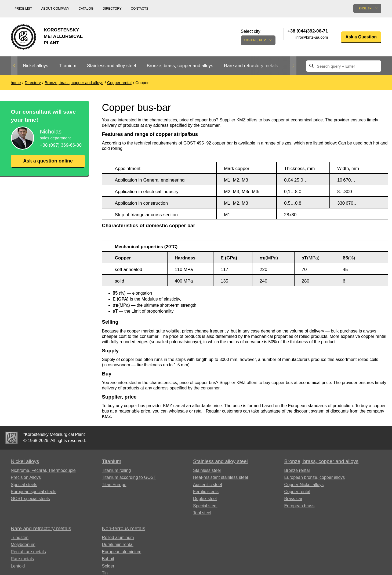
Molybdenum (23, 545)
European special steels (34, 492)
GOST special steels (30, 499)
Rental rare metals (28, 552)
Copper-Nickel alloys (304, 485)
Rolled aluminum (118, 538)
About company (55, 9)
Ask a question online (48, 161)
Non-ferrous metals (124, 528)
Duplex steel (205, 499)
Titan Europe (114, 485)
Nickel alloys (35, 66)
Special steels (24, 485)
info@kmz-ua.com (312, 37)
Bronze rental (297, 470)
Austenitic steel (208, 485)
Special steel (205, 506)
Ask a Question (361, 37)
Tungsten (20, 538)
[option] (35, 66)
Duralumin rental (117, 545)
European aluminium (121, 552)
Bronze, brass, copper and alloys (180, 66)
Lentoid (18, 566)
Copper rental (297, 492)
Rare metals (22, 559)
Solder (108, 566)
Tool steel (202, 513)
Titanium (68, 66)
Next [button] (293, 66)
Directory (112, 9)
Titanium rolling (116, 470)
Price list (23, 9)
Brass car (293, 499)
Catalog (86, 9)
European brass (299, 506)
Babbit (108, 559)
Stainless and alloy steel (111, 66)
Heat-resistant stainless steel (221, 477)
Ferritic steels (206, 492)
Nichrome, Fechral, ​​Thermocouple (43, 470)
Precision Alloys (26, 477)
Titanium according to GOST (129, 477)
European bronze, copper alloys (314, 477)
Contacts (139, 9)
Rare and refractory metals (251, 66)
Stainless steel (207, 470)
